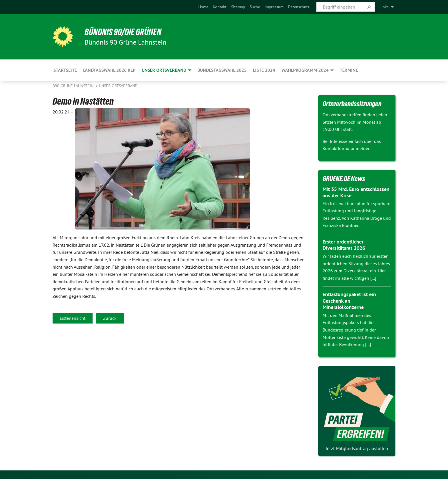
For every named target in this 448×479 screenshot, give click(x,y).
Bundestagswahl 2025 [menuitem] (222, 70)
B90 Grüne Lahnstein (74, 86)
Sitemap (238, 7)
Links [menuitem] (384, 7)
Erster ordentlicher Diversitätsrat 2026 (344, 245)
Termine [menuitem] (349, 70)
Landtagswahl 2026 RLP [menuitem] (109, 70)
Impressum (274, 7)
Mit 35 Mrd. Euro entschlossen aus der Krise (356, 192)
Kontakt (220, 7)
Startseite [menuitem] (65, 70)
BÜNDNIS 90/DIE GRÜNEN (123, 32)
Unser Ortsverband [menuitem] (164, 70)
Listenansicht (73, 318)
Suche (255, 7)
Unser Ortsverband (118, 86)
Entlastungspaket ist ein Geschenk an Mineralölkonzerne (349, 301)
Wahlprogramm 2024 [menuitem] (305, 70)
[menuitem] (203, 7)
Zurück (110, 318)
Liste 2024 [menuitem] (264, 70)
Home (203, 7)
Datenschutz (299, 7)
